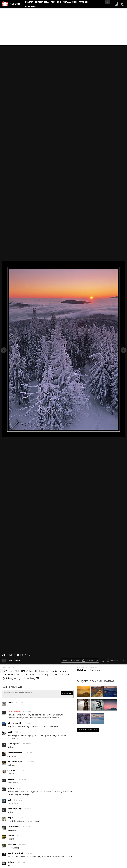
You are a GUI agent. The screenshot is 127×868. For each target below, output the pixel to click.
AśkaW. (11, 780)
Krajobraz (82, 670)
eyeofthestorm (15, 754)
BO (4, 791)
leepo (10, 819)
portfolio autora (88, 730)
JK (4, 746)
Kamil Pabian (14, 661)
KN (4, 811)
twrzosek (12, 845)
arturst (11, 837)
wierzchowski (14, 724)
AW (4, 782)
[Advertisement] (63, 27)
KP (4, 661)
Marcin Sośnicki (15, 854)
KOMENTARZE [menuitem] (31, 6)
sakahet (11, 772)
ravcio (10, 704)
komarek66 (13, 828)
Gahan (11, 863)
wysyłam (67, 693)
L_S (9, 801)
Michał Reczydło (15, 763)
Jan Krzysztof (14, 745)
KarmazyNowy (14, 810)
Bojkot (11, 789)
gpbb (10, 733)
